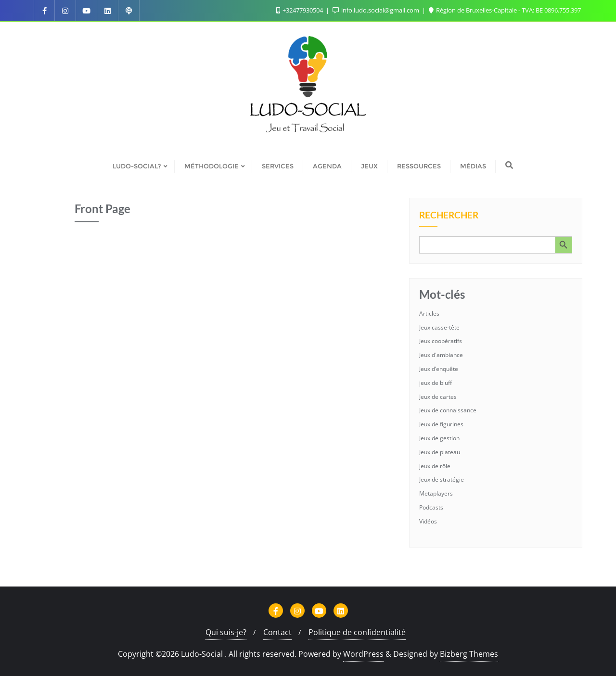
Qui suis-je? (226, 632)
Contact (277, 632)
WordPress (363, 654)
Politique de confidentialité (357, 632)
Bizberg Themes (469, 654)
